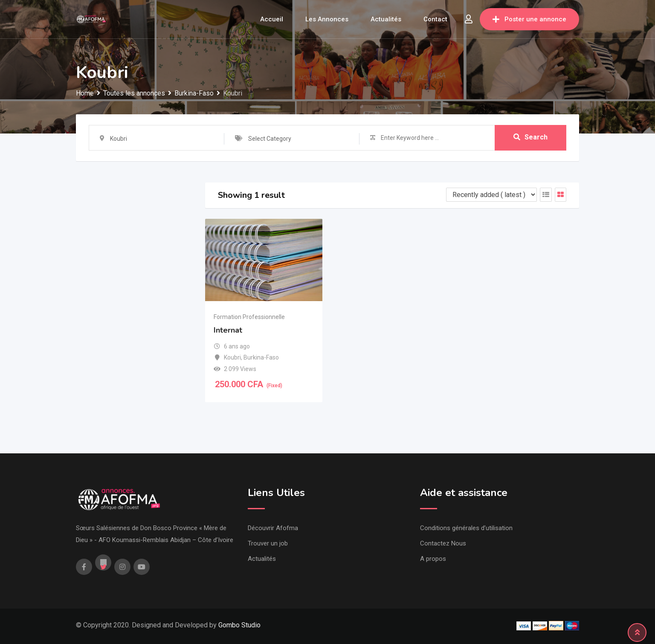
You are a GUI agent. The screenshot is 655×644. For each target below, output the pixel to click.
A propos (433, 559)
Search (530, 138)
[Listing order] (491, 195)
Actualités (386, 19)
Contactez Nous (443, 543)
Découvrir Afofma (273, 528)
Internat (228, 330)
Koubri (232, 357)
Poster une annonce (529, 19)
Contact (435, 19)
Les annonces (327, 19)
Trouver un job (268, 543)
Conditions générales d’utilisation (466, 528)
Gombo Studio (239, 625)
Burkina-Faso (261, 357)
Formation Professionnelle (249, 317)
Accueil (272, 19)
